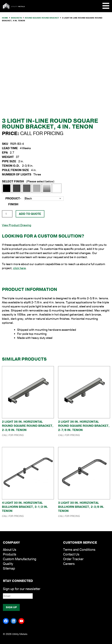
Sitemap (9, 569)
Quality (8, 564)
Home (5, 18)
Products (10, 554)
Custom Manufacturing (20, 559)
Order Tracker (73, 559)
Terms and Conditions (79, 550)
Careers (69, 564)
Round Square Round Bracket (42, 18)
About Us (10, 550)
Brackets (16, 18)
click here (19, 268)
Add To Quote (30, 214)
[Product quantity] (7, 214)
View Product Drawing (17, 225)
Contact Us (71, 554)
